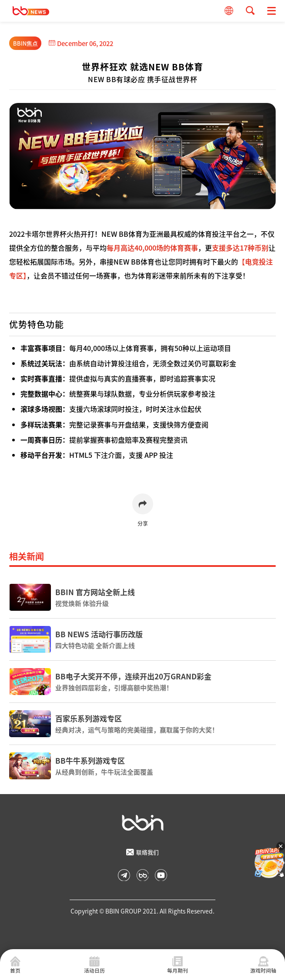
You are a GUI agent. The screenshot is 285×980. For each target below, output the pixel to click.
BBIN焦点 (25, 43)
